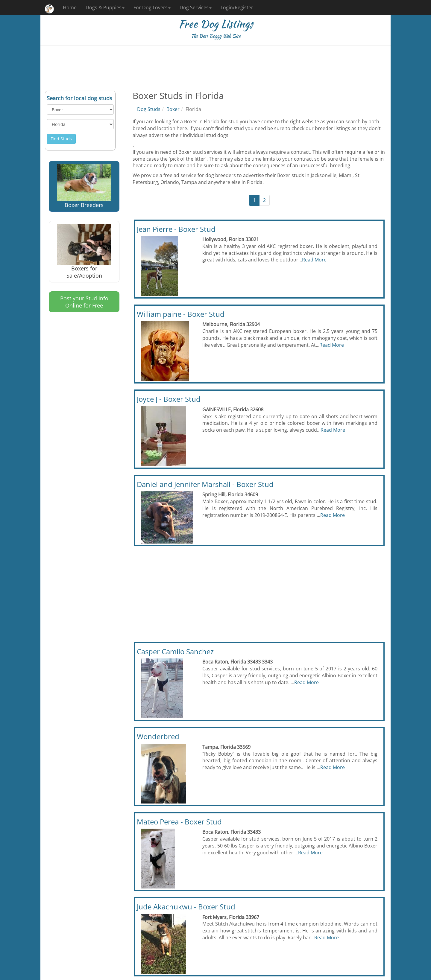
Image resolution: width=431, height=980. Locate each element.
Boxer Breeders (84, 186)
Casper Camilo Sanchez (175, 651)
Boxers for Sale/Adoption (84, 252)
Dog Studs (149, 109)
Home (70, 7)
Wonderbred (158, 736)
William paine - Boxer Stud (181, 314)
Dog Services (196, 7)
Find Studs (61, 139)
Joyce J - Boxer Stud (169, 399)
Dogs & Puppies (105, 7)
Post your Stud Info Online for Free (84, 302)
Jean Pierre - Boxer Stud (176, 229)
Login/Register (237, 7)
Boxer (173, 109)
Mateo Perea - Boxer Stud (179, 822)
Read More (314, 260)
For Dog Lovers (152, 7)
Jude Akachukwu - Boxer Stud (186, 907)
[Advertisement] (215, 68)
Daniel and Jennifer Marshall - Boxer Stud (205, 484)
